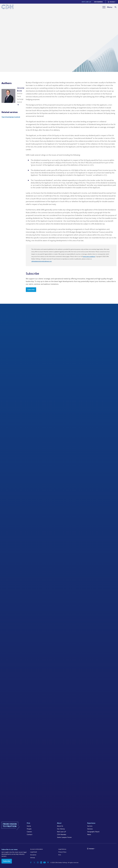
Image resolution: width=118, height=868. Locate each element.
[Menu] (107, 7)
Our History (61, 829)
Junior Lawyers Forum (64, 837)
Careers (29, 832)
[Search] (116, 7)
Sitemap (33, 858)
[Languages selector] (112, 2)
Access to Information (37, 849)
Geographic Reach (93, 832)
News (89, 835)
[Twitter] (34, 862)
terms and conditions (89, 257)
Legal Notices (62, 849)
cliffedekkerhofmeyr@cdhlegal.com (41, 261)
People (29, 829)
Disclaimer (33, 855)
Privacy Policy (62, 852)
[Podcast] (48, 862)
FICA (60, 855)
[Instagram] (38, 862)
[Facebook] (31, 862)
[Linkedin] (41, 862)
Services (90, 829)
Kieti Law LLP (86, 2)
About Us (60, 826)
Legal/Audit (34, 852)
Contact (30, 835)
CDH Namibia (98, 2)
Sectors (90, 826)
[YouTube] (45, 862)
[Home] (7, 7)
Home (29, 826)
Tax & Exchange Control (11, 117)
